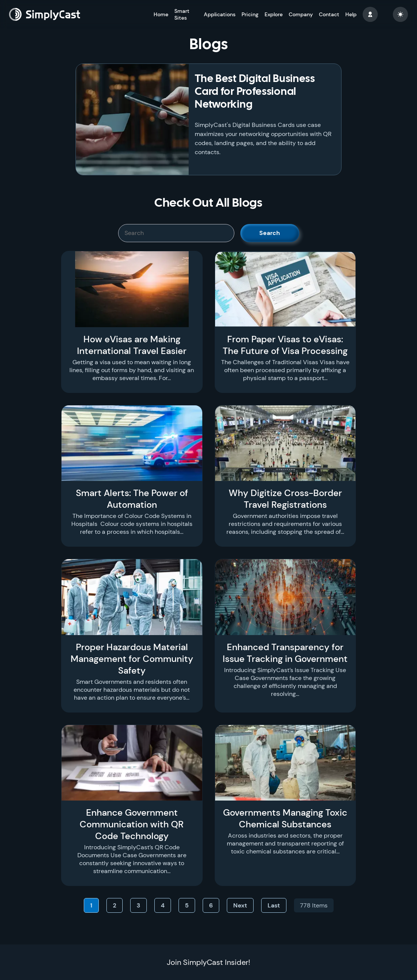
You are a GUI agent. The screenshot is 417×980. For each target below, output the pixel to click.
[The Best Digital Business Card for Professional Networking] (132, 119)
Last (274, 905)
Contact (329, 14)
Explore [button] (274, 14)
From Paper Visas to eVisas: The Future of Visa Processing (285, 345)
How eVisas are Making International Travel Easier (132, 345)
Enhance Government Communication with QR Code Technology (132, 824)
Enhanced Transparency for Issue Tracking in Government (285, 653)
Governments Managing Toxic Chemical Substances (285, 818)
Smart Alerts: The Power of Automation (132, 499)
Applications (220, 14)
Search (270, 233)
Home (161, 14)
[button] (370, 14)
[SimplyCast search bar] (176, 233)
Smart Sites (182, 14)
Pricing (250, 14)
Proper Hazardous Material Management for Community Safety (132, 659)
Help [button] (351, 14)
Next (240, 905)
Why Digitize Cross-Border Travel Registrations (285, 499)
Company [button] (301, 14)
